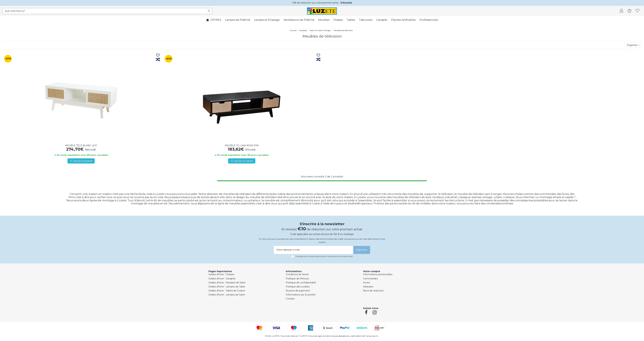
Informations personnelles (378, 274)
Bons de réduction (373, 291)
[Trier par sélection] (633, 45)
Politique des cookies (298, 287)
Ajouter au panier (81, 161)
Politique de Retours (297, 279)
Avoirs (366, 283)
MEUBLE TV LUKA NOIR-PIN (242, 145)
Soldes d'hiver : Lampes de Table (227, 287)
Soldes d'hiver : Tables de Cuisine (227, 291)
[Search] (209, 11)
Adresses (368, 287)
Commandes (370, 279)
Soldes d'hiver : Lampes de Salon (227, 295)
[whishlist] (638, 11)
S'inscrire (346, 3)
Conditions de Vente (297, 274)
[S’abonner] (362, 250)
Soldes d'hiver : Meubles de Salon (227, 283)
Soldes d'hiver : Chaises (221, 274)
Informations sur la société (301, 295)
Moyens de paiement (298, 291)
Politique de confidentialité (301, 283)
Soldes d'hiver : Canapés (222, 279)
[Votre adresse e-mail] (313, 250)
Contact (290, 299)
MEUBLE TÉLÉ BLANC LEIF (81, 145)
